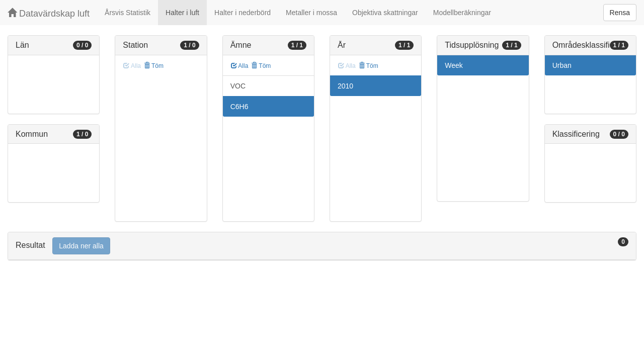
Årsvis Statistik (128, 13)
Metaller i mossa (311, 13)
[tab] (322, 246)
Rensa (620, 13)
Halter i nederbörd (243, 13)
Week (454, 65)
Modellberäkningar (462, 13)
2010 (345, 86)
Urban (562, 65)
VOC (238, 86)
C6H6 (239, 107)
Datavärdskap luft (49, 13)
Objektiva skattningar (385, 13)
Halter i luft (182, 13)
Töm (154, 66)
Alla (240, 66)
